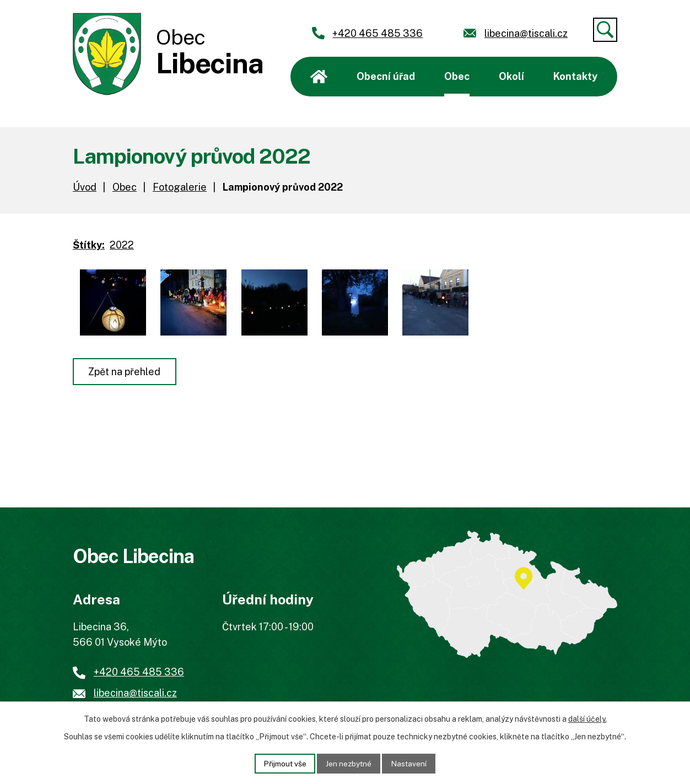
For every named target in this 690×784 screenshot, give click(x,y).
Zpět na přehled (125, 372)
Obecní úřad (386, 76)
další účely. (587, 719)
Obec (457, 76)
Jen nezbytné (349, 763)
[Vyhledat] (605, 30)
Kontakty (575, 76)
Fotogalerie (180, 187)
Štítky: (89, 245)
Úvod (319, 77)
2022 (122, 245)
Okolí (511, 76)
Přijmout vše (284, 763)
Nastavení (410, 763)
